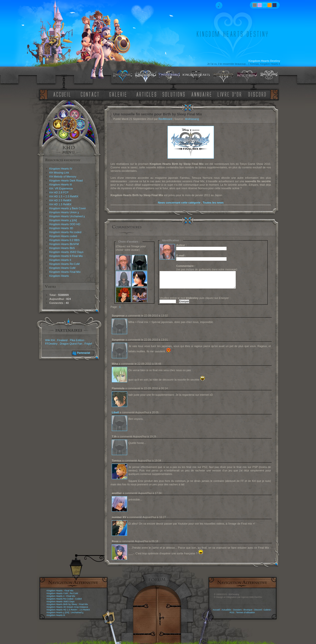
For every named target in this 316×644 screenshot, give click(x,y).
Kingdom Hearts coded (63, 236)
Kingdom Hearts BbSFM (64, 244)
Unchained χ (77, 612)
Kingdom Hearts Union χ (64, 212)
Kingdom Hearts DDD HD (65, 224)
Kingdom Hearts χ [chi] (63, 220)
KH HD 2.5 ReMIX (60, 200)
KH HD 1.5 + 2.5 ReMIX (64, 196)
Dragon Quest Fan (71, 344)
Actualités (226, 610)
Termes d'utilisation (245, 612)
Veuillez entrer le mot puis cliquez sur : (195, 298)
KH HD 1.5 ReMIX (60, 204)
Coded (78, 599)
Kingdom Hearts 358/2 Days (66, 252)
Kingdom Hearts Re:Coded (60, 599)
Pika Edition (77, 340)
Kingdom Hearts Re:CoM (64, 264)
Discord (258, 610)
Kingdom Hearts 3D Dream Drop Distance (67, 607)
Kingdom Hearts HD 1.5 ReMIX (62, 610)
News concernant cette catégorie (179, 203)
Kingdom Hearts (59, 276)
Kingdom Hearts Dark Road (66, 180)
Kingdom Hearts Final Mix (65, 272)
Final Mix (69, 591)
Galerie (267, 610)
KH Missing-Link (59, 173)
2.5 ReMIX (85, 610)
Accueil (216, 610)
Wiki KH (50, 340)
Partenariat (84, 353)
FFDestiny (51, 344)
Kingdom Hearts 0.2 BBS (64, 240)
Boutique (248, 610)
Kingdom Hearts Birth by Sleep (62, 604)
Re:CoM (74, 593)
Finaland (62, 340)
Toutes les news (213, 203)
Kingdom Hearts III (61, 184)
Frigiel (88, 344)
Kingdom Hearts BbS (62, 248)
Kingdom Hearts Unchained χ (67, 216)
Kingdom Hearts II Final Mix (66, 256)
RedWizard (165, 119)
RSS (232, 612)
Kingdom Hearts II (60, 260)
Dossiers (237, 610)
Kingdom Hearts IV (61, 169)
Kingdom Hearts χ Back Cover (68, 208)
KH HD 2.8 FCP (59, 192)
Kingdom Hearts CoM (62, 268)
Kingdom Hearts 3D (61, 228)
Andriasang (192, 119)
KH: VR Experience (61, 188)
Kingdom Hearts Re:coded (65, 232)
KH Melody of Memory (63, 177)
